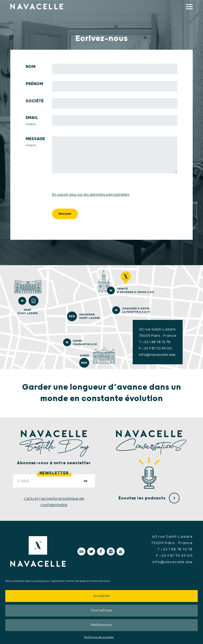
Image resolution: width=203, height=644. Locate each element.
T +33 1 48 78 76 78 (155, 342)
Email (32, 121)
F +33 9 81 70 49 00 (155, 348)
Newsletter (54, 473)
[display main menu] (189, 7)
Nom (31, 67)
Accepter (102, 596)
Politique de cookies (99, 637)
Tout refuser (101, 611)
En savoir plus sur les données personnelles (91, 195)
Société (35, 101)
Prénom (34, 84)
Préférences (101, 625)
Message (36, 142)
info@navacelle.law (173, 562)
